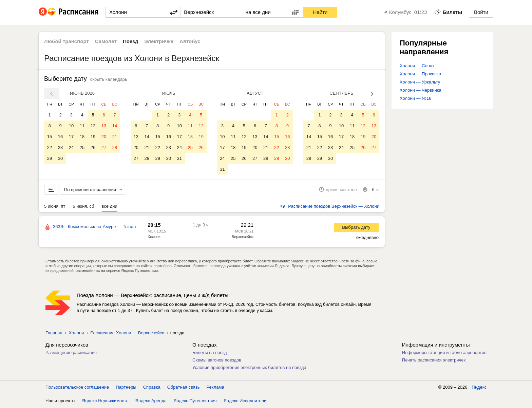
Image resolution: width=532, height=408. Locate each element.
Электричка (159, 41)
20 (104, 137)
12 (93, 126)
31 (179, 158)
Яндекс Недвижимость (105, 401)
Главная (54, 333)
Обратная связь (184, 387)
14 (115, 126)
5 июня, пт (55, 207)
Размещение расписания (71, 353)
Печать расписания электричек (434, 360)
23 (60, 147)
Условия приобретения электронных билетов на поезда (249, 368)
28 (115, 147)
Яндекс (479, 387)
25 (82, 147)
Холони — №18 (416, 98)
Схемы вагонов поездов (217, 360)
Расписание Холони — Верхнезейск (127, 333)
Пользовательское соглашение (77, 387)
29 (50, 158)
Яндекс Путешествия (195, 401)
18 (82, 137)
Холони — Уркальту (420, 82)
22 (50, 147)
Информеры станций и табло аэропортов (444, 353)
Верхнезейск (243, 237)
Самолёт (106, 41)
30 (60, 158)
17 (71, 137)
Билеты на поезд (210, 353)
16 (60, 137)
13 (104, 126)
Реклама (215, 387)
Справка (152, 387)
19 (93, 137)
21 (115, 137)
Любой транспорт (66, 41)
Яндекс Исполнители (245, 401)
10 (71, 126)
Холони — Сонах (417, 66)
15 (50, 137)
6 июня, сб (83, 207)
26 (93, 147)
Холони (154, 237)
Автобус (190, 41)
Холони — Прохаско (420, 74)
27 (104, 147)
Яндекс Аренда (151, 401)
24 (71, 147)
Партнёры (126, 387)
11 (82, 126)
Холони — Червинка (421, 90)
